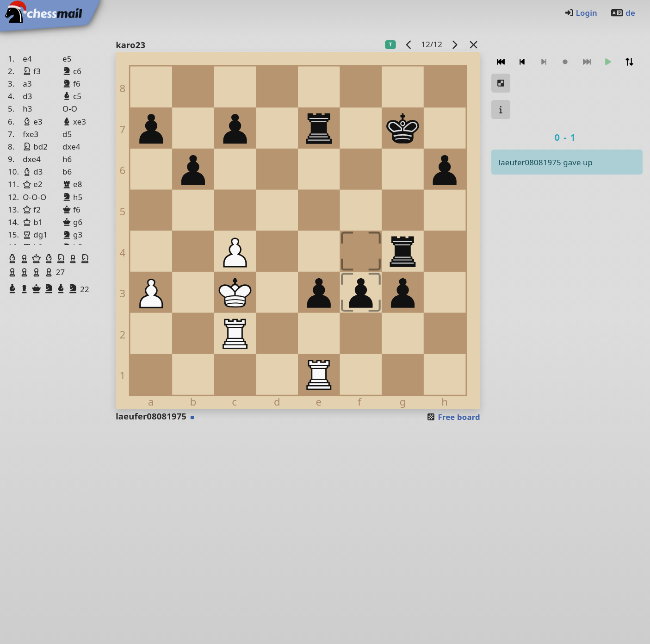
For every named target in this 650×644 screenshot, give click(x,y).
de (623, 13)
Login (581, 13)
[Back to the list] (473, 44)
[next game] (454, 44)
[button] (13, 259)
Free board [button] (453, 417)
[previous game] (409, 44)
